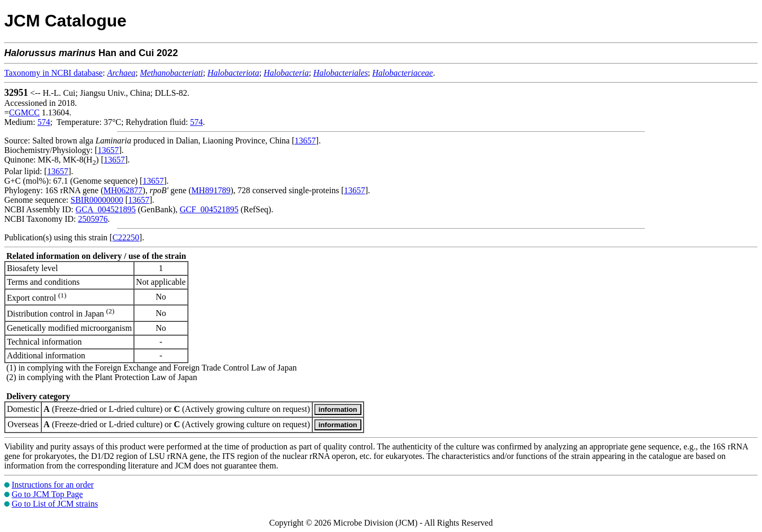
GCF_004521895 (209, 209)
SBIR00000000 (97, 200)
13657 (305, 141)
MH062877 (123, 190)
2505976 (93, 219)
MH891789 (211, 190)
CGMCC (24, 112)
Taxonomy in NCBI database (53, 73)
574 (44, 122)
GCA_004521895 (106, 209)
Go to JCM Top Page (47, 494)
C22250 (126, 237)
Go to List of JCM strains (55, 504)
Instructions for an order (53, 485)
